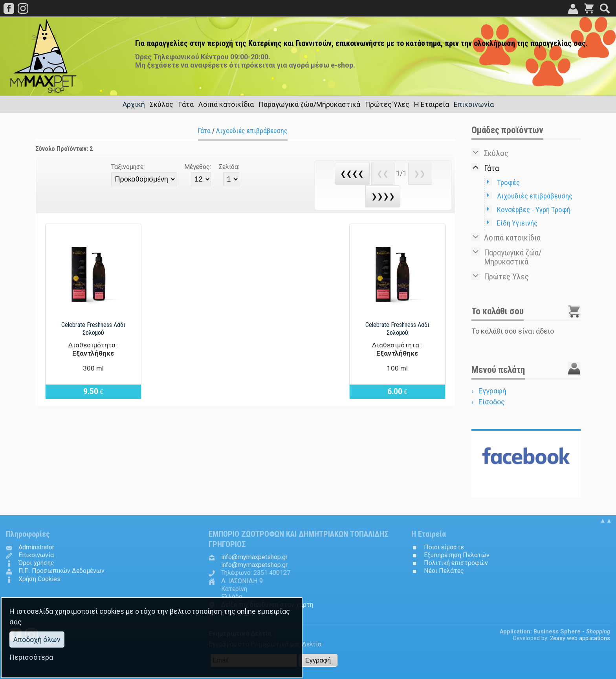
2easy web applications (580, 638)
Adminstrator (36, 547)
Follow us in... (526, 491)
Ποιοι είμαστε (444, 547)
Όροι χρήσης (36, 563)
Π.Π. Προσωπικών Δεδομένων (61, 571)
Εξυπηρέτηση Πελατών (457, 555)
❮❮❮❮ (352, 173)
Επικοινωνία (474, 104)
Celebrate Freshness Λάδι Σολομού (93, 329)
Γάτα (204, 131)
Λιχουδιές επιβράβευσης (252, 131)
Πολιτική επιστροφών (456, 563)
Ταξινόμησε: (128, 167)
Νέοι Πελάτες (444, 571)
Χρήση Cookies (39, 579)
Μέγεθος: (198, 167)
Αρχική (134, 104)
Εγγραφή (492, 391)
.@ (254, 557)
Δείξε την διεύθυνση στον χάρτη (267, 605)
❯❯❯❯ (383, 196)
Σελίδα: (229, 167)
